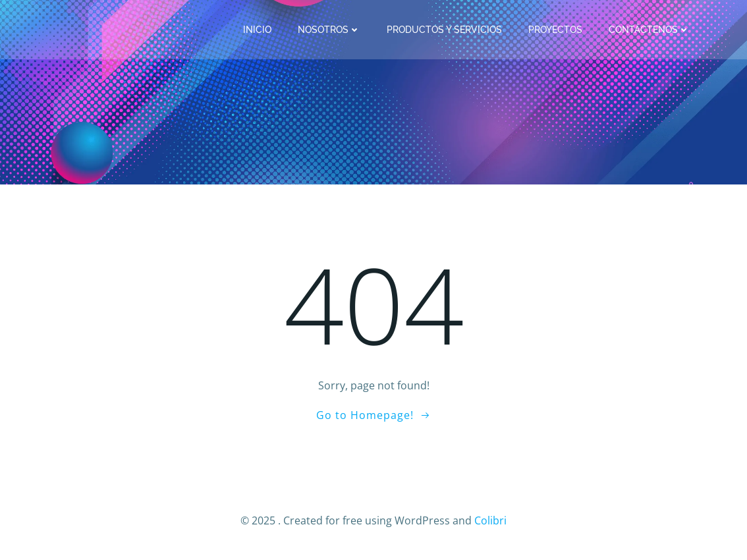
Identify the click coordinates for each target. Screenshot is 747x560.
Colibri (490, 520)
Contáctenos (649, 30)
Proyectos (555, 30)
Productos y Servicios (444, 30)
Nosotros (329, 30)
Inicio (257, 30)
